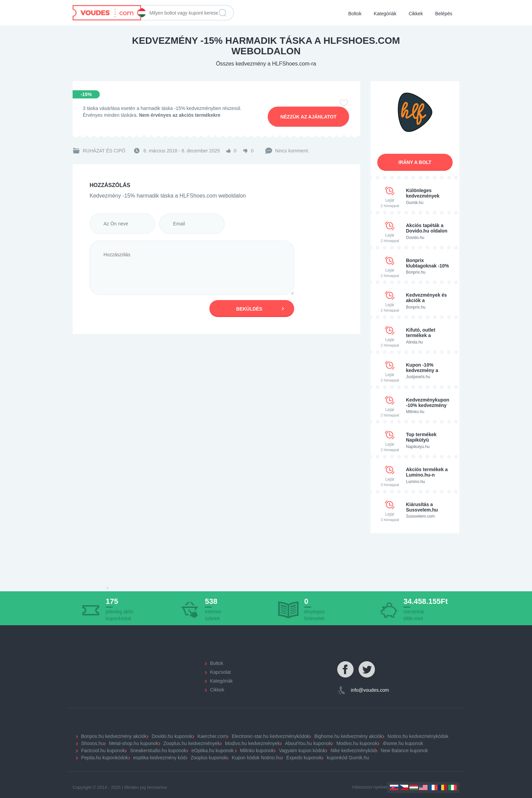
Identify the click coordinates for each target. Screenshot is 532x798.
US (423, 787)
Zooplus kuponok (209, 758)
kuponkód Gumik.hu (348, 758)
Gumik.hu (415, 203)
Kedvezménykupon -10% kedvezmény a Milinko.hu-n (428, 403)
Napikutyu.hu (418, 447)
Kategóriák (385, 14)
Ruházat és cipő (104, 151)
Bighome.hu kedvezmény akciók (348, 736)
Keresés (223, 13)
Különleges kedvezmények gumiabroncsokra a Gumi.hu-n (426, 193)
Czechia (404, 787)
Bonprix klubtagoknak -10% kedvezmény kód (428, 263)
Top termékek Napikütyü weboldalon (421, 437)
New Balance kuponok (404, 750)
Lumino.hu (416, 482)
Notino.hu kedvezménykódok (418, 736)
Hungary (414, 787)
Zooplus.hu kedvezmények (192, 743)
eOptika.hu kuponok (213, 750)
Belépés (444, 14)
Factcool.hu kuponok (103, 750)
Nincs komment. (292, 151)
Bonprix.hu (416, 272)
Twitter (367, 670)
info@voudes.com (370, 690)
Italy (452, 787)
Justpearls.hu (418, 377)
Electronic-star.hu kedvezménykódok (270, 736)
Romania (443, 787)
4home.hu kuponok (403, 743)
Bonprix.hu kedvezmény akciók (114, 736)
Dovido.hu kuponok (172, 736)
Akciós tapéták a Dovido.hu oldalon (427, 228)
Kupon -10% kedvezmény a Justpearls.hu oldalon (422, 368)
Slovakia (394, 787)
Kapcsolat (220, 672)
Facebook (346, 670)
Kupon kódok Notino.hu (256, 758)
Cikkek (416, 14)
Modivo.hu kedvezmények (252, 743)
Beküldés (249, 309)
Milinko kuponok (257, 750)
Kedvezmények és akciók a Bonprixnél (427, 298)
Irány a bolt (415, 162)
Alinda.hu (415, 342)
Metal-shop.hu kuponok (134, 743)
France (433, 787)
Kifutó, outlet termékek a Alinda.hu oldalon (426, 333)
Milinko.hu (415, 412)
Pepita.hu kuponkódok (105, 758)
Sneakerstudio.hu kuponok (158, 750)
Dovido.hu (415, 238)
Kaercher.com (212, 736)
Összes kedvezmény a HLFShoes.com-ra (266, 64)
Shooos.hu (92, 743)
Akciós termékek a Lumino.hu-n (427, 472)
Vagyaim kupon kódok (302, 750)
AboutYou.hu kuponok (308, 743)
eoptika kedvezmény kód (159, 758)
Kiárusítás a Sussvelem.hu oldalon (422, 507)
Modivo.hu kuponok (357, 743)
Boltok (355, 14)
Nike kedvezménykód (353, 750)
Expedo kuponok (304, 758)
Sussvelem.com (421, 516)
